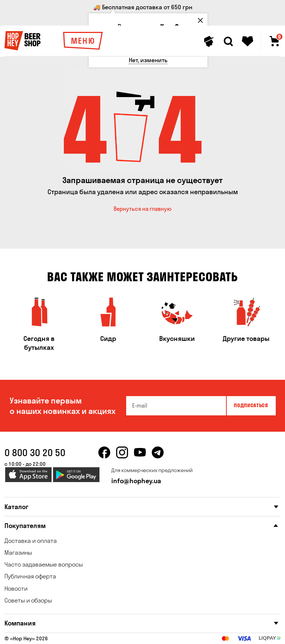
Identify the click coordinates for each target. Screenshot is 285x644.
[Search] (228, 42)
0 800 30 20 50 (35, 453)
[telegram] (158, 452)
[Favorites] (248, 42)
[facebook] (104, 452)
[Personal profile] (209, 42)
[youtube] (140, 452)
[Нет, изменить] (148, 60)
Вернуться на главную (142, 209)
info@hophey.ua (136, 481)
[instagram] (122, 452)
